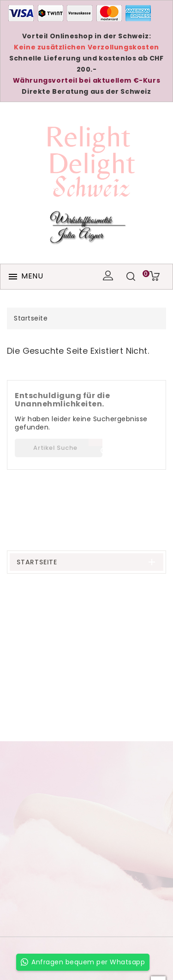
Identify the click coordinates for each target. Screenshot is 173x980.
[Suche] (59, 448)
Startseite (37, 562)
